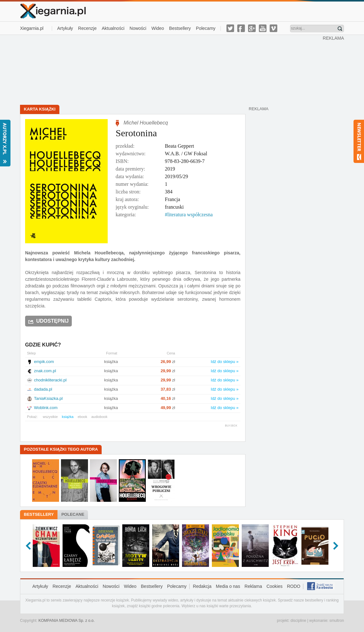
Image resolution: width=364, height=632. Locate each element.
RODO (293, 586)
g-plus (252, 28)
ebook (82, 417)
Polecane (73, 514)
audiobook (99, 417)
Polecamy (206, 28)
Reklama (253, 586)
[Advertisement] (172, 69)
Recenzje (87, 28)
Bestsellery (180, 28)
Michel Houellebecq (146, 123)
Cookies (275, 586)
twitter (230, 28)
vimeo (273, 28)
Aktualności (113, 28)
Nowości (138, 28)
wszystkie (50, 417)
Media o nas (228, 586)
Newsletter (359, 141)
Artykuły (65, 28)
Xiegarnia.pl (32, 28)
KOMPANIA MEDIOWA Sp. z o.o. (67, 621)
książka (68, 417)
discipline (298, 621)
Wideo (158, 28)
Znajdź (340, 29)
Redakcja (202, 586)
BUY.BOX (231, 426)
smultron (337, 621)
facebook (241, 28)
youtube (263, 28)
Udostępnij (52, 321)
